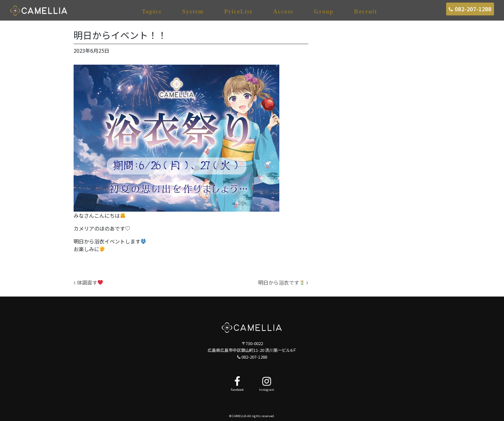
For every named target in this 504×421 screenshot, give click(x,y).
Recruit (366, 12)
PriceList (239, 12)
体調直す (88, 282)
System (193, 12)
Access (283, 12)
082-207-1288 (470, 9)
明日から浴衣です (283, 282)
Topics (152, 12)
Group (324, 12)
